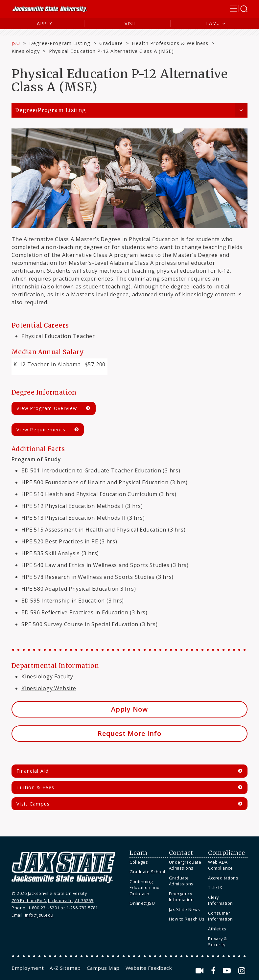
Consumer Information (221, 916)
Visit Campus (33, 804)
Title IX (215, 887)
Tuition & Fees (35, 787)
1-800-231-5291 (44, 908)
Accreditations (223, 878)
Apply (45, 23)
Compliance (226, 853)
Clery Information (221, 900)
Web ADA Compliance (220, 865)
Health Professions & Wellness (170, 43)
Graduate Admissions (181, 881)
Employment (28, 968)
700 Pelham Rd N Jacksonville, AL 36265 (52, 900)
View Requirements (41, 430)
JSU (16, 43)
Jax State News (185, 909)
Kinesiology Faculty (47, 676)
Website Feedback (149, 968)
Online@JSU (142, 903)
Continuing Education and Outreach (145, 888)
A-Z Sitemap (65, 968)
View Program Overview (47, 408)
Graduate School (147, 872)
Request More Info (129, 733)
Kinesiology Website (49, 688)
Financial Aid (33, 771)
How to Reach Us (187, 919)
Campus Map (103, 968)
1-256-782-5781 (82, 908)
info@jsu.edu (39, 915)
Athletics (217, 929)
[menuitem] (148, 862)
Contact (181, 853)
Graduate (111, 43)
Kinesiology (26, 51)
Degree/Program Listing (60, 43)
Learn (139, 853)
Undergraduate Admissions (185, 865)
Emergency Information (181, 897)
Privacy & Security (218, 942)
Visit (131, 23)
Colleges (139, 862)
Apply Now (129, 709)
